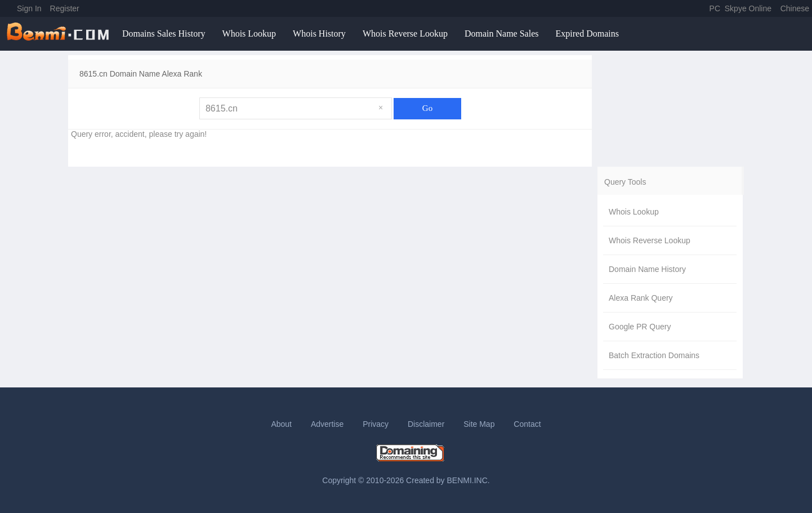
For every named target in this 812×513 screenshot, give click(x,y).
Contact (527, 424)
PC (715, 8)
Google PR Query (640, 327)
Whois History (319, 34)
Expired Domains (587, 34)
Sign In (29, 8)
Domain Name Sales (502, 34)
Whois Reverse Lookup (405, 34)
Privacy (376, 424)
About (281, 424)
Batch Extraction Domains (654, 355)
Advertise (327, 424)
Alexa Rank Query (641, 298)
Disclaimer (426, 424)
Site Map (479, 424)
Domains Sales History (164, 34)
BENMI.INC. (469, 480)
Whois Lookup (249, 34)
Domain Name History (647, 269)
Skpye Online (748, 8)
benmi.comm (60, 34)
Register (65, 8)
